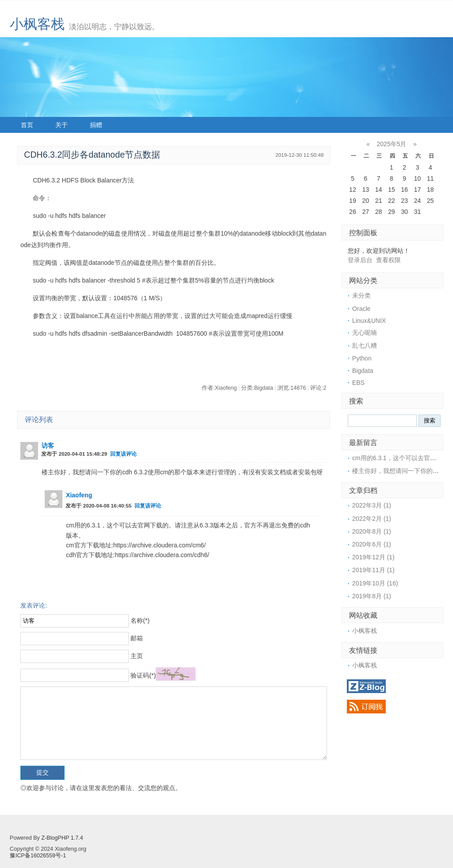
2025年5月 (392, 144)
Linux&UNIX (369, 321)
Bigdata (363, 371)
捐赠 (96, 125)
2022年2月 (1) (372, 519)
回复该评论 (123, 454)
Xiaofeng (79, 495)
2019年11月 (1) (373, 570)
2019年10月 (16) (375, 583)
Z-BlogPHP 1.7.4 (62, 838)
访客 (48, 446)
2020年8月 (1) (372, 531)
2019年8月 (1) (372, 596)
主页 (137, 656)
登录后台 (360, 260)
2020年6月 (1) (372, 544)
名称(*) (140, 620)
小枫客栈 (37, 24)
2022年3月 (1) (372, 505)
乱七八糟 (365, 345)
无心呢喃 (365, 333)
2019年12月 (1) (373, 557)
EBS (358, 383)
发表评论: (34, 605)
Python (362, 358)
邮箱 (137, 638)
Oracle (361, 309)
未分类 (361, 295)
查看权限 (388, 260)
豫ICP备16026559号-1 (38, 856)
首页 (27, 125)
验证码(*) (143, 675)
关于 (61, 125)
